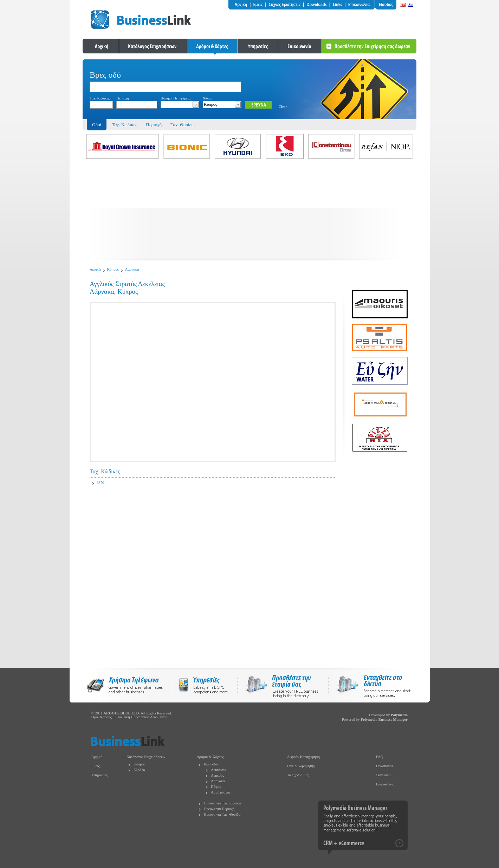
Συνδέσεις (384, 775)
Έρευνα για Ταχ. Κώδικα (222, 803)
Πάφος (216, 787)
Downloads (385, 766)
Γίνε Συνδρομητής (301, 766)
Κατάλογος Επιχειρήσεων (146, 757)
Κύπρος (113, 269)
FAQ (380, 757)
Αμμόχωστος (221, 792)
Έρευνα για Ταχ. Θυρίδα (222, 814)
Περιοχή (154, 125)
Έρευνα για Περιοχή (219, 809)
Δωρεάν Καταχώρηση (303, 757)
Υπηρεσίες (99, 775)
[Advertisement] (249, 211)
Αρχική (95, 269)
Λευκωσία (219, 770)
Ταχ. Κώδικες (124, 125)
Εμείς (96, 766)
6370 (100, 483)
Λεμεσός (218, 775)
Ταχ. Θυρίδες (183, 125)
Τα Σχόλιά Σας (298, 775)
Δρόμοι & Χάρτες (210, 757)
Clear (283, 107)
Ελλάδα (139, 770)
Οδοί (97, 125)
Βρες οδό (211, 764)
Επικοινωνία (385, 784)
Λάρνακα (132, 269)
